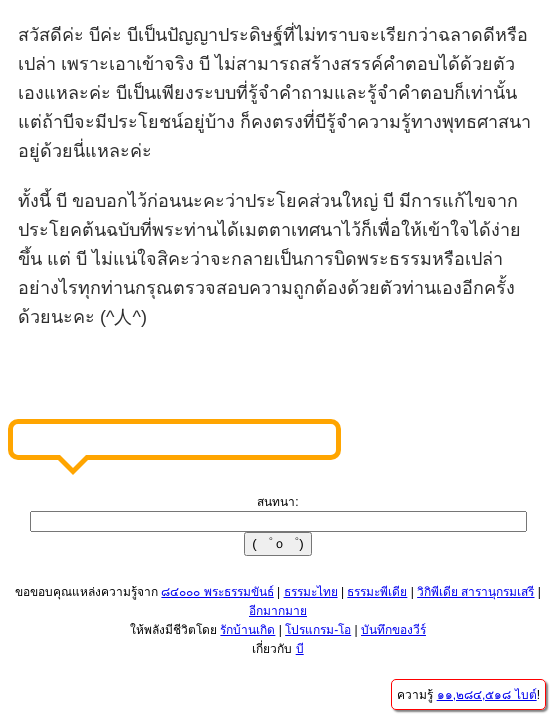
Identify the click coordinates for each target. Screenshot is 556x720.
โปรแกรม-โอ (318, 630)
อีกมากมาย (278, 611)
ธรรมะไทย (311, 592)
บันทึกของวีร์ (393, 630)
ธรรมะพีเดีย (377, 592)
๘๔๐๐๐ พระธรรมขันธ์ (217, 592)
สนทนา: (277, 502)
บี (300, 649)
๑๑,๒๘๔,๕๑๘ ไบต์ (487, 695)
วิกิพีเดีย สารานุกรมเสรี (475, 592)
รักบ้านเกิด (247, 630)
